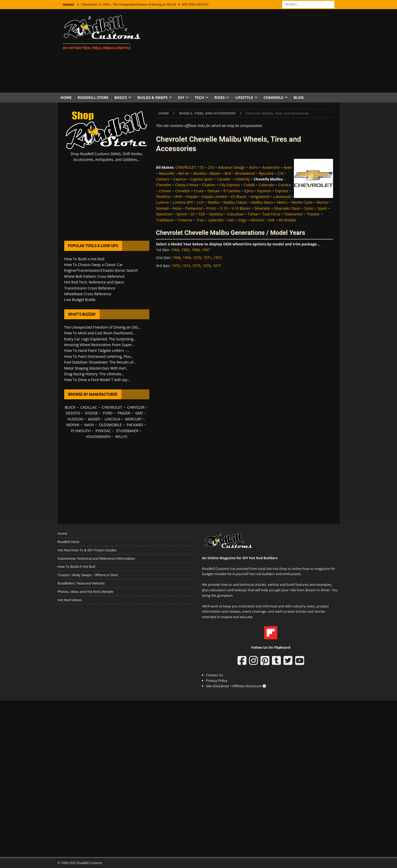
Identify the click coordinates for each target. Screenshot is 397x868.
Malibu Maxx (262, 202)
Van (231, 220)
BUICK (70, 407)
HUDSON (75, 419)
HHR (178, 197)
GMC (139, 413)
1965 (185, 250)
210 (211, 167)
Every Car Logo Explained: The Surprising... (100, 339)
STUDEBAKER (127, 431)
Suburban (235, 214)
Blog (299, 97)
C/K (281, 173)
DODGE (91, 413)
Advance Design (232, 167)
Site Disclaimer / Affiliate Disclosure (236, 686)
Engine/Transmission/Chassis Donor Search (101, 270)
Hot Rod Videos (70, 600)
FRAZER (124, 413)
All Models (287, 220)
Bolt (228, 173)
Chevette (163, 185)
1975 (196, 266)
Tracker (313, 214)
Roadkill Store (93, 97)
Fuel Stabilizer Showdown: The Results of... (100, 362)
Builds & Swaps (152, 97)
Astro (254, 167)
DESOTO (73, 413)
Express (282, 191)
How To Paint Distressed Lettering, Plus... (99, 356)
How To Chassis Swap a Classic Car (94, 265)
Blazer (215, 173)
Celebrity (242, 179)
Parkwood (194, 208)
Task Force (271, 214)
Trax (200, 220)
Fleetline (163, 197)
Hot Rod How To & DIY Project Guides (87, 550)
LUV (200, 202)
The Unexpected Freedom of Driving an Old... (102, 327)
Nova (177, 208)
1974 (186, 266)
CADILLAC (88, 407)
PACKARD (135, 425)
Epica (249, 191)
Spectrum (164, 214)
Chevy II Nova (187, 185)
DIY (181, 97)
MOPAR (73, 425)
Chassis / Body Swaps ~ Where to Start (88, 575)
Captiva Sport (202, 179)
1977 (217, 266)
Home (66, 97)
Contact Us (215, 675)
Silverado (262, 208)
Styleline (216, 214)
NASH (89, 425)
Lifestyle (244, 97)
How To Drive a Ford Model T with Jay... (97, 380)
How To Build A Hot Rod (76, 566)
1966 (195, 250)
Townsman (294, 214)
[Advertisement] (244, 51)
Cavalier (224, 179)
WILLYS (121, 436)
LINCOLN (112, 419)
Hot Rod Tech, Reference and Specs (94, 282)
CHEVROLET (186, 167)
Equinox (264, 191)
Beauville (167, 173)
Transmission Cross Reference (90, 288)
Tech (199, 97)
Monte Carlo (302, 202)
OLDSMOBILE (110, 425)
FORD (108, 413)
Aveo (288, 167)
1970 (197, 258)
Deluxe (213, 191)
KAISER (94, 419)
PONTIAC (103, 431)
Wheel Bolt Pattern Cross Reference (94, 276)
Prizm (211, 208)
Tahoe (253, 214)
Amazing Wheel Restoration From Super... (100, 345)
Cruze (199, 191)
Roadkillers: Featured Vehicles (81, 583)
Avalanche (271, 167)
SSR (202, 214)
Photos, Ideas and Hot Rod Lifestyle (85, 592)
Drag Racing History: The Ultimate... (94, 374)
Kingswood (260, 197)
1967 (206, 250)
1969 (187, 258)
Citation (209, 185)
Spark (322, 208)
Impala (192, 197)
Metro (282, 202)
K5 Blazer (239, 197)
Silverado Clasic (287, 208)
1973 (176, 266)
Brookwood (245, 173)
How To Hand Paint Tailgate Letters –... (97, 350)
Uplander (216, 220)
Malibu (214, 202)
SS (192, 214)
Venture (257, 220)
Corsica (285, 185)
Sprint (182, 214)
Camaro (162, 179)
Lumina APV (183, 202)
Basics (121, 97)
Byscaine (266, 173)
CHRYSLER (136, 407)
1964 (175, 250)
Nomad (162, 208)
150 (201, 167)
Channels (274, 97)
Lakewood (282, 197)
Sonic (309, 208)
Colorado (266, 185)
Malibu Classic (235, 202)
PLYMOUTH (81, 431)
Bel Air (184, 173)
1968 (176, 258)
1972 (217, 258)
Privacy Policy (217, 680)
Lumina (162, 202)
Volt (271, 220)
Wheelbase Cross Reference (88, 294)
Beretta (200, 173)
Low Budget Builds (80, 300)
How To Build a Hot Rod (84, 259)
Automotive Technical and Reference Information (96, 558)
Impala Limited (214, 197)
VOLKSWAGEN (98, 436)
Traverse (185, 220)
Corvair (165, 191)
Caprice (180, 179)
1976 (206, 266)
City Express (230, 185)
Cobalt (249, 185)
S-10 (224, 208)
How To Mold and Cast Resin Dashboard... (100, 333)
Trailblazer (165, 220)
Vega (242, 220)
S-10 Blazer (241, 208)
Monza (322, 202)
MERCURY (134, 419)
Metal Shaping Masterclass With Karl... (96, 368)
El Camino (232, 191)
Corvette (182, 191)
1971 (207, 258)
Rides (220, 97)
